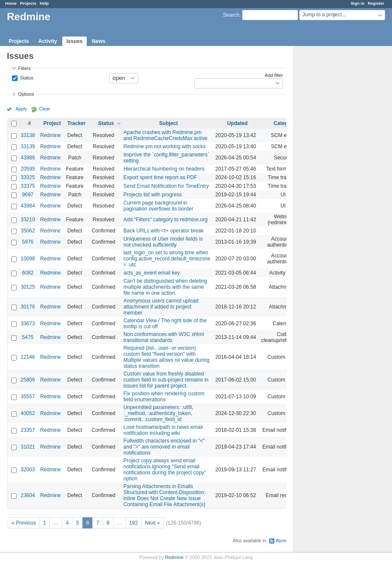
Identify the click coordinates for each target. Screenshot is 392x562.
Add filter (274, 75)
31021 (28, 447)
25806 (28, 380)
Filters (24, 68)
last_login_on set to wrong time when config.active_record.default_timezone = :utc (167, 259)
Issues (74, 41)
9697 (28, 195)
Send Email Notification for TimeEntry (166, 186)
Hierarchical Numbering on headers (164, 169)
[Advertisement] (337, 181)
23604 (28, 495)
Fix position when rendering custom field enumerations (164, 397)
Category (285, 123)
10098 (28, 259)
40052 (28, 413)
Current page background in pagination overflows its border (158, 206)
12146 (28, 357)
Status (26, 77)
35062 (28, 231)
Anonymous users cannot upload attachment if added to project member (161, 307)
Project (52, 123)
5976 (28, 242)
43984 (28, 206)
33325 (28, 177)
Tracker (77, 123)
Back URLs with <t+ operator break (163, 231)
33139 (28, 147)
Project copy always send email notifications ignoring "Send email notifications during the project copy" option (164, 470)
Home (11, 3)
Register (376, 3)
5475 (28, 337)
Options (26, 94)
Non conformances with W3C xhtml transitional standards (163, 337)
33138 (28, 135)
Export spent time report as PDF (160, 177)
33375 (28, 186)
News (99, 41)
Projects (28, 3)
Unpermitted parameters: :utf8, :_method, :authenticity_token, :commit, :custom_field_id (158, 413)
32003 (28, 470)
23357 (28, 430)
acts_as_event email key (151, 273)
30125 (28, 287)
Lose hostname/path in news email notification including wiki (163, 430)
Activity (47, 41)
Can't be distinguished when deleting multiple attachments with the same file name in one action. (165, 287)
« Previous (24, 523)
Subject (169, 123)
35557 (28, 397)
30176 (28, 307)
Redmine (50, 135)
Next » (153, 523)
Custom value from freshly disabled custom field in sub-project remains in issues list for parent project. (166, 380)
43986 (28, 158)
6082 (28, 273)
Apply (21, 109)
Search (231, 15)
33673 (28, 324)
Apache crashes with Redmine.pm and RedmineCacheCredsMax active (165, 135)
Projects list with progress (152, 195)
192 (134, 523)
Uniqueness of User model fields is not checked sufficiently (163, 242)
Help (44, 3)
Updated (237, 123)
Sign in (358, 3)
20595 (28, 169)
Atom (281, 541)
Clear (45, 109)
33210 (28, 220)
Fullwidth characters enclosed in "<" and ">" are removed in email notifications (164, 447)
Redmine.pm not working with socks (164, 147)
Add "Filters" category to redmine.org (165, 220)
